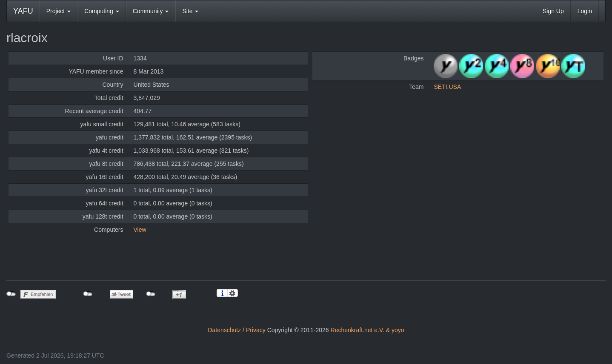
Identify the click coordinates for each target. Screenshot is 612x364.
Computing (102, 11)
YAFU (23, 11)
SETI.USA (447, 87)
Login (585, 11)
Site (190, 11)
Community (151, 11)
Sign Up (553, 11)
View (140, 230)
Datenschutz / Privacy (236, 330)
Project (59, 11)
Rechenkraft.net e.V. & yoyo (367, 330)
